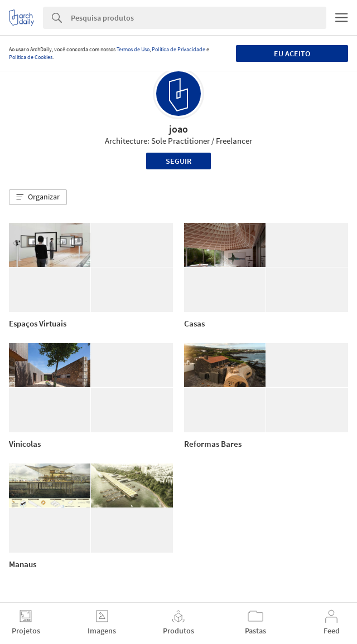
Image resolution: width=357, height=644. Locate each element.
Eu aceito (292, 53)
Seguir (178, 161)
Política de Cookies (31, 57)
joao (178, 129)
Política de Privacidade (178, 49)
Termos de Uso (133, 49)
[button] (38, 197)
